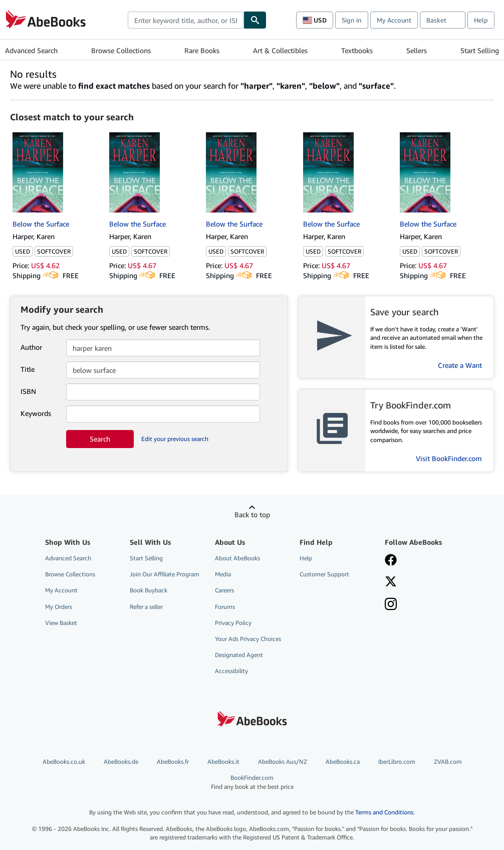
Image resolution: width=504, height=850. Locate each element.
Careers (224, 590)
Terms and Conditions (384, 812)
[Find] (255, 20)
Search (100, 439)
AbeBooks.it (223, 762)
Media (223, 574)
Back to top (252, 514)
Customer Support (324, 574)
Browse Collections (121, 50)
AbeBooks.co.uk (64, 762)
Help (481, 20)
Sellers (417, 50)
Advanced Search (31, 50)
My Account (394, 20)
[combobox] (186, 20)
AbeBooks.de (121, 762)
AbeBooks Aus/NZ (283, 762)
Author (31, 347)
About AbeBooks (237, 558)
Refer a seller (146, 607)
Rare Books (202, 50)
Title (28, 369)
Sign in (352, 20)
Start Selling (480, 50)
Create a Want (460, 365)
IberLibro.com (397, 762)
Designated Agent (239, 655)
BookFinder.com (252, 782)
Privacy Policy (233, 623)
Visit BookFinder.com (449, 458)
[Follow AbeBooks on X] (391, 582)
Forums (225, 607)
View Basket (61, 623)
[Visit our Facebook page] (391, 561)
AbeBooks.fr (173, 762)
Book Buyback (149, 590)
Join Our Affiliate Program (165, 574)
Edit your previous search (175, 439)
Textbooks (357, 50)
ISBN (28, 391)
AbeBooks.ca (343, 762)
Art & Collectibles (280, 50)
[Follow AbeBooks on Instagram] (391, 605)
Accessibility (231, 671)
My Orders (59, 607)
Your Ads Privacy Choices (248, 639)
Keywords (36, 413)
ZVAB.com (448, 762)
